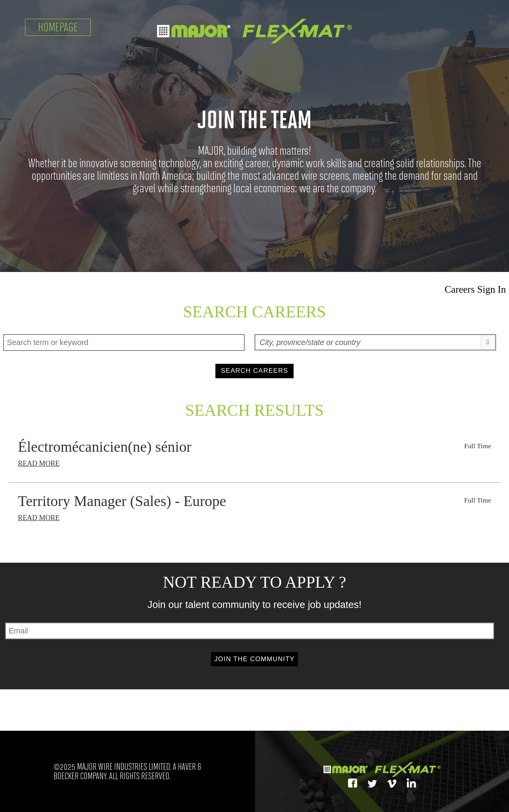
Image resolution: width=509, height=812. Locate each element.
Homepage (58, 27)
